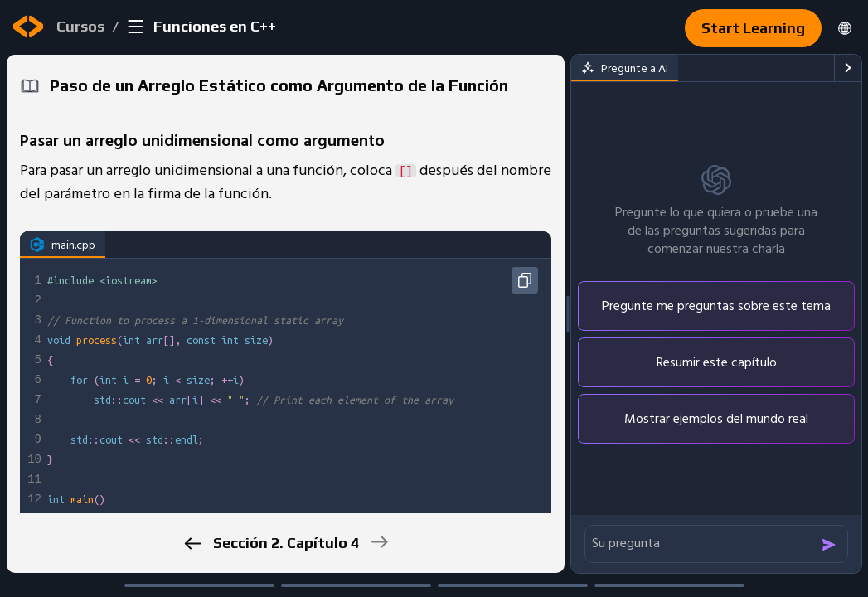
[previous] (193, 544)
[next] (379, 542)
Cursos (80, 26)
